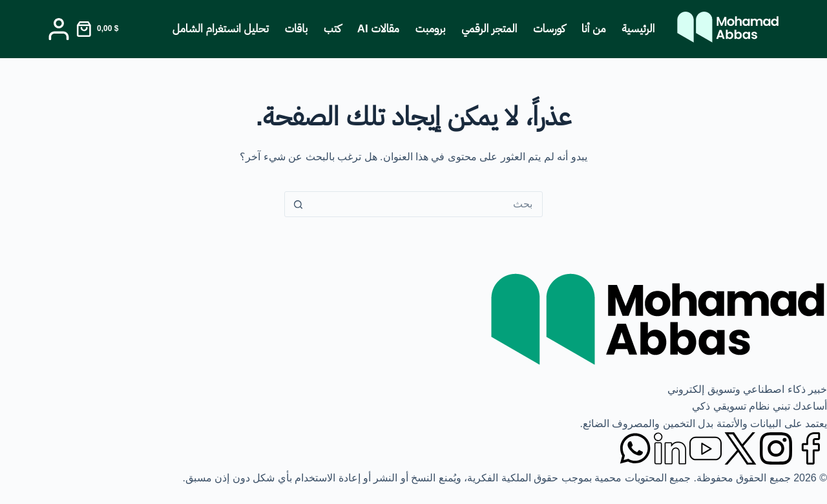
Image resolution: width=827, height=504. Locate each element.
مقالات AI (378, 29)
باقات (296, 29)
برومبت (431, 29)
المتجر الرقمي (489, 29)
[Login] (59, 29)
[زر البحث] (298, 204)
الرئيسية (639, 29)
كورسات (549, 29)
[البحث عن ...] (426, 204)
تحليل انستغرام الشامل (221, 29)
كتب (332, 29)
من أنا (594, 29)
